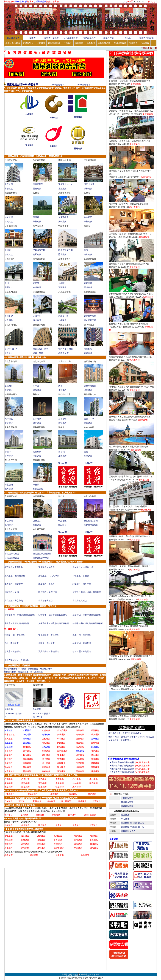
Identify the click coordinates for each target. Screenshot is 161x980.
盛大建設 (9, 456)
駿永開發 (9, 320)
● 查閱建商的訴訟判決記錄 (130, 766)
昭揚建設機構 (127, 798)
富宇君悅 (62, 419)
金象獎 (32, 38)
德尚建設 (9, 489)
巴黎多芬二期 (39, 250)
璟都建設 (88, 189)
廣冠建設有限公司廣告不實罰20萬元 (125, 733)
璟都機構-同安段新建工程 (133, 823)
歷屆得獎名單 (120, 43)
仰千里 (36, 386)
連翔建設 (62, 390)
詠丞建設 (62, 254)
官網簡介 (133, 43)
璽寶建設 (9, 423)
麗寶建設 (78, 149)
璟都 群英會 (89, 184)
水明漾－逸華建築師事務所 (17, 623)
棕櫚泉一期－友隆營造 (15, 635)
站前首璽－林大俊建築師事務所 (53, 615)
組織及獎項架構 (13, 43)
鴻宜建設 (37, 456)
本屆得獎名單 (104, 43)
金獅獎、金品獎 (51, 38)
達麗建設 (88, 423)
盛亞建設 (37, 423)
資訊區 (128, 38)
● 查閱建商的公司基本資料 (130, 762)
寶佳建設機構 (127, 806)
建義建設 (9, 222)
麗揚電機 (9, 709)
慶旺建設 (62, 222)
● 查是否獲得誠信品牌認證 (130, 772)
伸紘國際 (37, 709)
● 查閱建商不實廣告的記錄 (130, 769)
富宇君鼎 (37, 419)
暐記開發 (62, 525)
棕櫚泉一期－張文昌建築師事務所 (88, 623)
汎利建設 (9, 525)
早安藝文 (125, 819)
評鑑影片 (68, 43)
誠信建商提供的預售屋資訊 (126, 811)
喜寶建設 (37, 525)
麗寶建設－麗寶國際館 (15, 576)
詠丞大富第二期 (65, 250)
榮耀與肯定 (109, 38)
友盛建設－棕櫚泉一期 (83, 567)
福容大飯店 (38, 353)
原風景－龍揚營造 (13, 651)
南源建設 (37, 287)
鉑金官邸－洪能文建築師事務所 (87, 615)
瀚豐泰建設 (38, 489)
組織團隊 (41, 43)
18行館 (36, 485)
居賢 (86, 452)
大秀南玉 (9, 419)
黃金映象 (37, 452)
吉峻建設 (9, 189)
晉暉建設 (9, 287)
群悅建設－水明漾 (81, 576)
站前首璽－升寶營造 (82, 651)
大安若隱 (9, 184)
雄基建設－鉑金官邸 (82, 584)
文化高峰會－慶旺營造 (49, 635)
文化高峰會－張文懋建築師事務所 (54, 623)
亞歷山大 (37, 521)
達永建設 (29, 145)
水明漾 (8, 250)
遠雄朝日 (9, 386)
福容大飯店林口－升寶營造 (17, 660)
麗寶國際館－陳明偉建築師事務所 (20, 615)
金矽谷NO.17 (11, 349)
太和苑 (61, 283)
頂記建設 (62, 287)
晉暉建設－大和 (12, 592)
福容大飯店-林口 (66, 349)
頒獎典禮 (91, 43)
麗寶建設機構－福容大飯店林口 (87, 592)
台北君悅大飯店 (91, 521)
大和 (7, 283)
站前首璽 (9, 217)
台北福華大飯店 (12, 554)
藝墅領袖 (9, 485)
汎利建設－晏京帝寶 (14, 601)
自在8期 (62, 452)
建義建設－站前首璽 (14, 584)
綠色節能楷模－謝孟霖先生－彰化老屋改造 (23, 672)
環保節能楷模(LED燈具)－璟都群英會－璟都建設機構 (28, 669)
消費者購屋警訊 (132, 728)
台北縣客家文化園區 (42, 554)
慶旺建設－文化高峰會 (49, 576)
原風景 (36, 217)
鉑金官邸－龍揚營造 (82, 643)
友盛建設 (29, 114)
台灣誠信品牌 (89, 38)
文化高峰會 (63, 217)
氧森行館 (88, 283)
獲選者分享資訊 (121, 794)
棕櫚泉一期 (63, 316)
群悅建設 (9, 254)
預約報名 (145, 43)
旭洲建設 (37, 320)
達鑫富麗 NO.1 (65, 184)
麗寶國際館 (38, 184)
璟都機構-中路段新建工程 (133, 827)
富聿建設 (88, 456)
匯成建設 (78, 117)
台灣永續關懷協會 (70, 975)
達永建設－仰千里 (47, 567)
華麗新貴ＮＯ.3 (128, 831)
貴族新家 (9, 316)
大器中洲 (37, 316)
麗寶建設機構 (127, 802)
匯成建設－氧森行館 (48, 592)
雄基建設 (54, 117)
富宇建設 (62, 423)
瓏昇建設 (37, 254)
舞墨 (60, 386)
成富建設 (88, 254)
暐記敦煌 (62, 521)
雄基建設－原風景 (47, 584)
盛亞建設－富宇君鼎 (14, 567)
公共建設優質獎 (71, 38)
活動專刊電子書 (147, 38)
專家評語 (79, 43)
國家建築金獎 (13, 38)
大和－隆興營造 (12, 643)
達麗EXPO (89, 419)
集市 (86, 250)
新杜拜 (8, 452)
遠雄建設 (9, 390)
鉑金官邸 (88, 217)
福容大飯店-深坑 (40, 349)
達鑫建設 (54, 146)
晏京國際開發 (90, 320)
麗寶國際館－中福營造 (49, 651)
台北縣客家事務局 (41, 558)
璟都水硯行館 (90, 386)
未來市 (36, 283)
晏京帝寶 (9, 521)
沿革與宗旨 (28, 43)
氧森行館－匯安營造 (82, 635)
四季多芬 (88, 349)
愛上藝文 (125, 815)
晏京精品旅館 (90, 316)
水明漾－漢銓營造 (47, 643)
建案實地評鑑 (54, 43)
